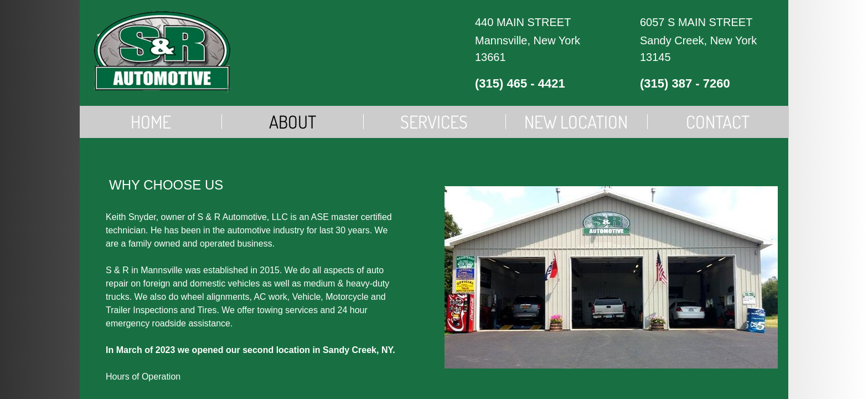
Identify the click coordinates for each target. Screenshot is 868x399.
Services (434, 122)
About (293, 122)
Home (151, 122)
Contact (718, 122)
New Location (576, 122)
